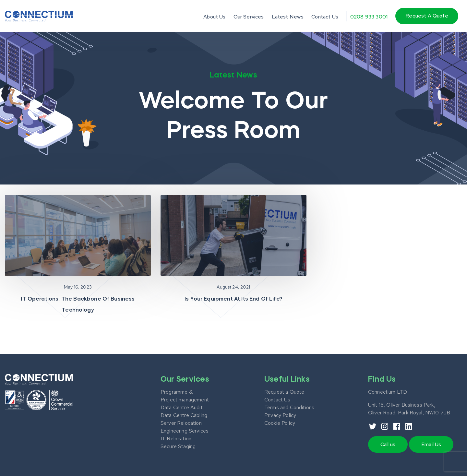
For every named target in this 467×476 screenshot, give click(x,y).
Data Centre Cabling (184, 415)
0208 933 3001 (369, 17)
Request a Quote (284, 392)
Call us (388, 444)
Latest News (288, 17)
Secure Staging (178, 446)
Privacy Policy (280, 415)
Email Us (431, 444)
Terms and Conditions (289, 407)
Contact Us (325, 17)
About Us (214, 17)
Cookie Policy (280, 423)
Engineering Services (185, 431)
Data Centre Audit (182, 407)
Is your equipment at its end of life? (233, 299)
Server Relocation (181, 423)
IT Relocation (176, 439)
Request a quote (427, 16)
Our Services (249, 17)
